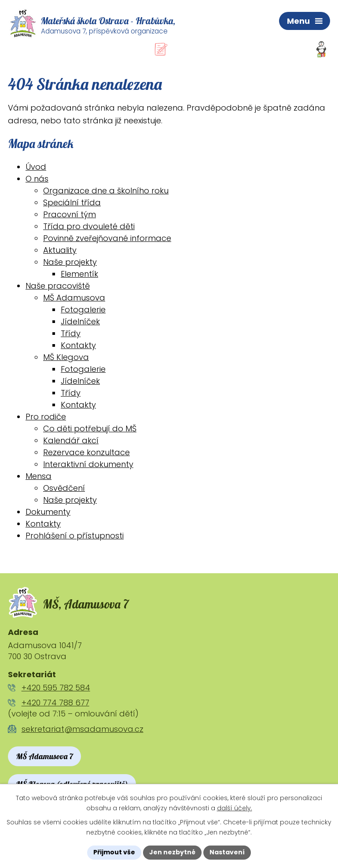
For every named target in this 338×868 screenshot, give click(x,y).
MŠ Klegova (66, 357)
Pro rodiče (46, 417)
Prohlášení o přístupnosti (75, 536)
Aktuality (60, 250)
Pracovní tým (70, 214)
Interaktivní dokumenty (88, 464)
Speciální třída (72, 202)
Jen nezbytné (172, 852)
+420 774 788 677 (55, 703)
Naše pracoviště (58, 286)
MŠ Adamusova (74, 298)
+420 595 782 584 (56, 688)
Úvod (36, 167)
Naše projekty (70, 262)
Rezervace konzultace (86, 452)
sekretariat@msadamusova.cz (83, 729)
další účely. (235, 808)
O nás (37, 179)
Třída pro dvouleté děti (89, 226)
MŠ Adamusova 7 (44, 756)
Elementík (79, 274)
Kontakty (78, 345)
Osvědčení (64, 488)
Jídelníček (80, 321)
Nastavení (227, 852)
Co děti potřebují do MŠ (90, 428)
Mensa (39, 476)
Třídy (71, 333)
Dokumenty (48, 512)
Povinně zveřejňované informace (107, 238)
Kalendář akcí (71, 440)
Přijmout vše (114, 852)
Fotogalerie (83, 310)
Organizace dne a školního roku (106, 191)
